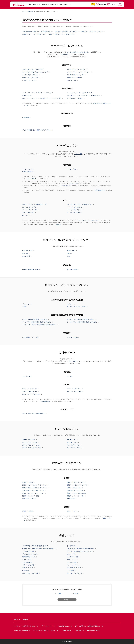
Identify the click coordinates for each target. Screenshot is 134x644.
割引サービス (70, 34)
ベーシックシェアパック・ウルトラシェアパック (37, 93)
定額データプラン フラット (75, 490)
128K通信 (58, 225)
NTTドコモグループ (93, 631)
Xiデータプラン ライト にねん (31, 445)
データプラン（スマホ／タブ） (32, 78)
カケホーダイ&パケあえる (30, 32)
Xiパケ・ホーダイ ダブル (30, 392)
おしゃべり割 (71, 554)
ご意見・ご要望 (67, 631)
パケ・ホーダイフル (28, 213)
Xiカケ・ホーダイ (72, 565)
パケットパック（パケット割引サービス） (35, 204)
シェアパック (64, 54)
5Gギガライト (71, 251)
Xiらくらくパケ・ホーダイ (75, 392)
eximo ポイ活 (26, 256)
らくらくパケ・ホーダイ (74, 213)
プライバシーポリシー (47, 626)
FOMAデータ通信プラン (56, 34)
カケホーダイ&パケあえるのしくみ (78, 52)
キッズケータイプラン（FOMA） (77, 307)
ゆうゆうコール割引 (73, 557)
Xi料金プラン (26, 34)
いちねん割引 (71, 571)
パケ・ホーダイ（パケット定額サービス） (80, 204)
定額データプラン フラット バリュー (33, 493)
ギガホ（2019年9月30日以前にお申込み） (35, 319)
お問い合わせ (79, 631)
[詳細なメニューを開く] (120, 4)
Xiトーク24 (73, 361)
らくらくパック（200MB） (75, 98)
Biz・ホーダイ (27, 215)
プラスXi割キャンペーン (74, 568)
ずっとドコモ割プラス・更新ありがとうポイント (37, 130)
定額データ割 (71, 499)
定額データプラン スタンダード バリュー (35, 485)
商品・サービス (33, 4)
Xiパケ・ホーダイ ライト (30, 389)
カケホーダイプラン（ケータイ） (77, 69)
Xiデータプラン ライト (74, 445)
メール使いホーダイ (66, 186)
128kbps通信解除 (45, 401)
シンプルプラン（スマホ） (30, 75)
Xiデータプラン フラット (74, 448)
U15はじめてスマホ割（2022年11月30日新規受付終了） (39, 549)
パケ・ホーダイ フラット (75, 210)
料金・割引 (31, 11)
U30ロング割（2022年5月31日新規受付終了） (81, 549)
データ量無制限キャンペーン (31, 270)
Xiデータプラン (72, 440)
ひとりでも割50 (72, 562)
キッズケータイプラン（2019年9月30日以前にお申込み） (40, 325)
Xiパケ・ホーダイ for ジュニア (31, 394)
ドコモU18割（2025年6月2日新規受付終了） (36, 546)
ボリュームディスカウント (30, 573)
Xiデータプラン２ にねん (30, 442)
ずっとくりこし (27, 560)
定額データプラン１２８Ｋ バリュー (33, 490)
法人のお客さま (64, 4)
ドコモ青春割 (71, 546)
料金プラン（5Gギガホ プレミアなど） (67, 32)
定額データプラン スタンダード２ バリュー (35, 488)
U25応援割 (26, 571)
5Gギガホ (25, 253)
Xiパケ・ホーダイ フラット (75, 389)
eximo (69, 253)
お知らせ (44, 4)
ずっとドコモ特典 (72, 270)
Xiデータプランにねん (29, 440)
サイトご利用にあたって (64, 626)
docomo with (26, 118)
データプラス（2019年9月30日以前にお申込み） (37, 322)
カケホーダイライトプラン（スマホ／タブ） (36, 72)
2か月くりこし (71, 560)
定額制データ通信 (28, 482)
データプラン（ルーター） (75, 78)
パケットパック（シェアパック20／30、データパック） (84, 96)
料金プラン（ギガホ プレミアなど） (92, 32)
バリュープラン (72, 169)
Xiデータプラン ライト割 (74, 573)
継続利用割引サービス (29, 557)
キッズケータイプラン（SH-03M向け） (34, 414)
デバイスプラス (72, 80)
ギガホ (24, 307)
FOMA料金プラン (46, 32)
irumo (69, 256)
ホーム (24, 11)
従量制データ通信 (28, 511)
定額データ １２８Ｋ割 (29, 499)
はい (59, 594)
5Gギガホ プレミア (28, 251)
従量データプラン (72, 511)
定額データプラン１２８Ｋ (75, 488)
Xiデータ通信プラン (39, 34)
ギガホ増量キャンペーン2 (30, 337)
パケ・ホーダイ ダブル (29, 207)
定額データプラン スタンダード (77, 482)
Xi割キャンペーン (28, 568)
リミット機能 (78, 154)
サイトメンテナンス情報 (41, 631)
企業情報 (53, 4)
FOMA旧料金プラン (28, 172)
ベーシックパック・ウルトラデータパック (80, 93)
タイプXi (70, 376)
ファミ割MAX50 (27, 562)
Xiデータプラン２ (72, 442)
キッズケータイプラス (29, 80)
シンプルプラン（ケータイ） (76, 75)
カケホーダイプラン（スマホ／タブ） (34, 69)
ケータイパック (27, 96)
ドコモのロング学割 (28, 551)
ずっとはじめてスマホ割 (30, 554)
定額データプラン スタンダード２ (77, 485)
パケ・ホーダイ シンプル (30, 210)
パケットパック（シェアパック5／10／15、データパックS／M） (42, 98)
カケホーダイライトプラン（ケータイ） (79, 72)
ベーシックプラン (28, 169)
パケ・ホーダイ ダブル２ (75, 207)
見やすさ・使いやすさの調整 (21, 631)
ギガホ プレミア (27, 304)
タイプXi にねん (27, 376)
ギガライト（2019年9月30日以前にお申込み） (81, 319)
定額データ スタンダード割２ (76, 496)
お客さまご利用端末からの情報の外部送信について (88, 626)
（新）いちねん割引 (28, 565)
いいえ (77, 594)
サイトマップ (54, 631)
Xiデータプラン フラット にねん (32, 448)
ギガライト (70, 304)
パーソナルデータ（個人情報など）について (25, 626)
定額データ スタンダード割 (31, 496)
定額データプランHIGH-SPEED (76, 493)
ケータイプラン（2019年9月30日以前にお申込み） (82, 322)
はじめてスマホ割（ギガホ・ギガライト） (80, 551)
